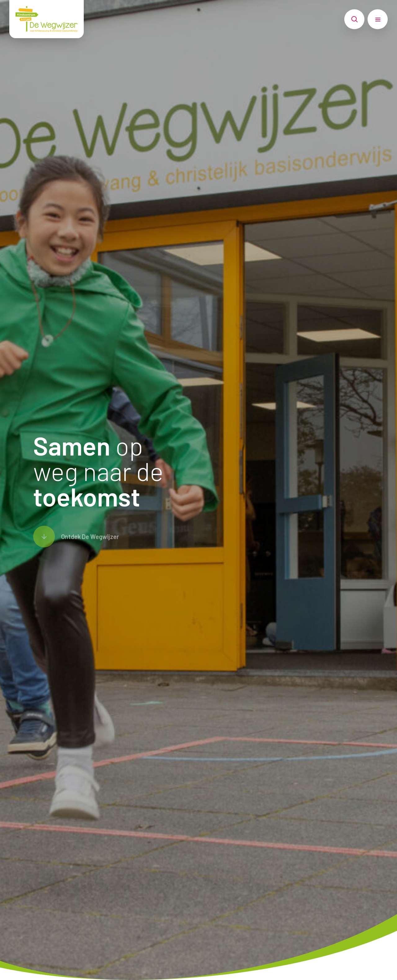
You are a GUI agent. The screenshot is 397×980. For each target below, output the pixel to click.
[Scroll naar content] (76, 537)
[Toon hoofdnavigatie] (378, 19)
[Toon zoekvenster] (354, 19)
